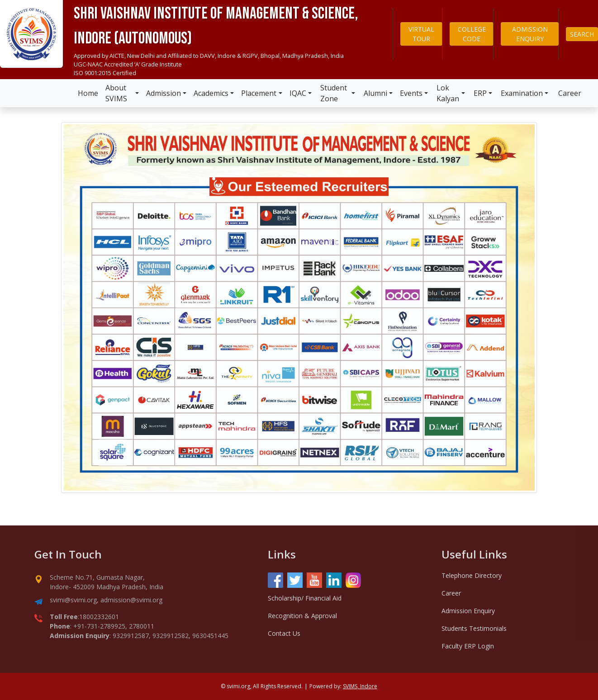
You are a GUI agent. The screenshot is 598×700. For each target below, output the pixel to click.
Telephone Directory (472, 575)
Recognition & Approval (302, 616)
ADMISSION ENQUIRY (530, 34)
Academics (211, 93)
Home (88, 93)
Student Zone (334, 93)
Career (570, 93)
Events (411, 93)
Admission (164, 93)
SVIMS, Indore (360, 686)
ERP (480, 93)
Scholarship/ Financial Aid (305, 598)
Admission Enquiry (468, 611)
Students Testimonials (474, 628)
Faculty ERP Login (468, 646)
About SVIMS (116, 93)
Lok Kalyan (448, 93)
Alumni (375, 93)
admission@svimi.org (131, 600)
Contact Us (284, 633)
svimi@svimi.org (73, 600)
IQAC (298, 93)
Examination (522, 93)
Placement (259, 93)
